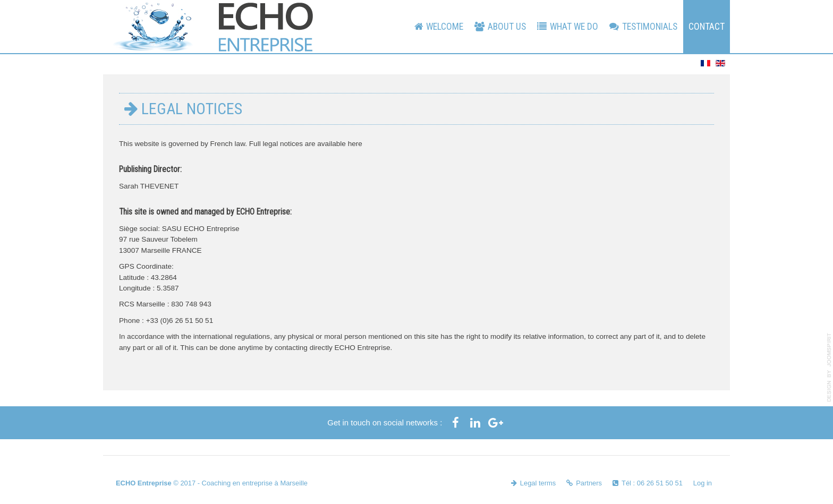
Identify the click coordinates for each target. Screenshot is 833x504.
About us (507, 27)
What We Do (574, 27)
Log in (703, 483)
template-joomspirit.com (829, 368)
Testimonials (650, 27)
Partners (589, 483)
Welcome (445, 27)
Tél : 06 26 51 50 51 (652, 483)
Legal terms (538, 483)
